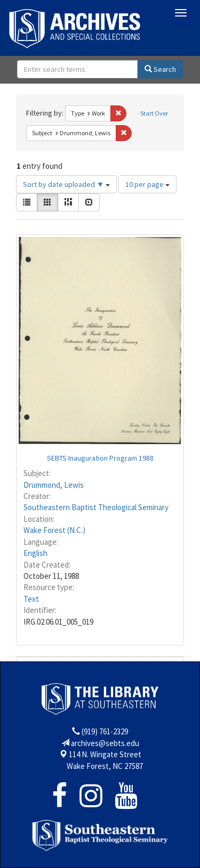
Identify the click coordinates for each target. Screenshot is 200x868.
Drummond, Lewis (54, 485)
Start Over (154, 113)
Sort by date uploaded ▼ (66, 184)
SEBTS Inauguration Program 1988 (100, 458)
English (35, 553)
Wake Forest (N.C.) (54, 530)
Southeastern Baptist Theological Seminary (96, 507)
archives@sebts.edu (105, 743)
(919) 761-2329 (105, 731)
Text (31, 599)
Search (160, 69)
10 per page (147, 184)
